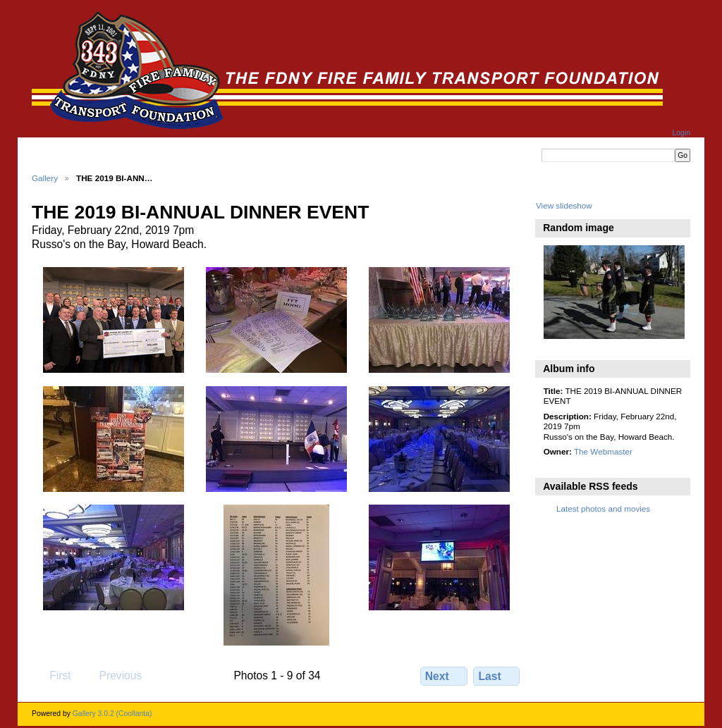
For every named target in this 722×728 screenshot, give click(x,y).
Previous (114, 675)
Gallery (45, 178)
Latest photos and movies (603, 508)
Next (444, 676)
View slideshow (564, 205)
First (53, 675)
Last (497, 676)
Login (681, 133)
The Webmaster (603, 451)
